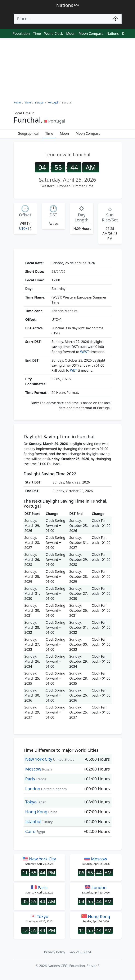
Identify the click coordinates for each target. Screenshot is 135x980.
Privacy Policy (55, 952)
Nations (113, 34)
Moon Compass (91, 34)
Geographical (28, 133)
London (33, 789)
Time (37, 34)
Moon (71, 34)
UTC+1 (24, 229)
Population (21, 34)
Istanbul (33, 822)
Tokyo (31, 802)
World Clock (53, 34)
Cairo (30, 831)
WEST (84, 352)
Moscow (33, 769)
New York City (39, 759)
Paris (30, 779)
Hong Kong (36, 812)
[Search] (62, 19)
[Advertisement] (67, 69)
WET (74, 370)
